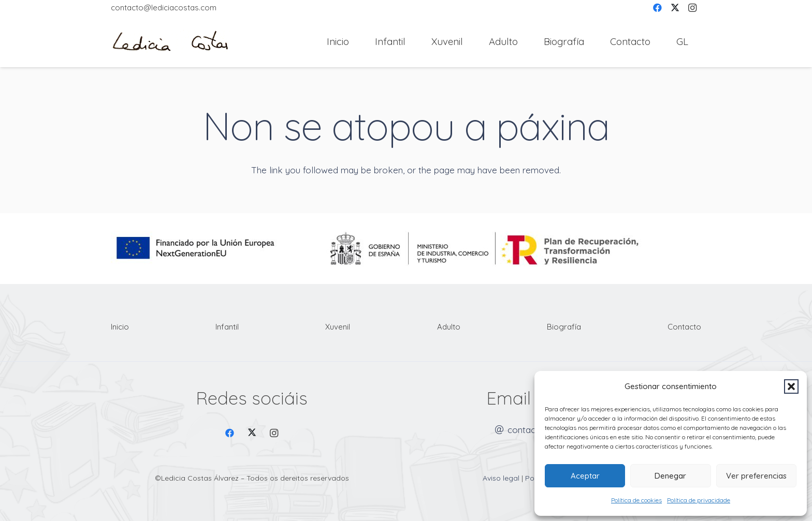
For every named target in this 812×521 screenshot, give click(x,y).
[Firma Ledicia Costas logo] (170, 42)
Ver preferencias (756, 476)
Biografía (564, 327)
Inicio (120, 327)
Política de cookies (636, 500)
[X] (252, 433)
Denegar (670, 476)
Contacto (684, 327)
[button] (791, 386)
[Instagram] (274, 433)
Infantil (227, 327)
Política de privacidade (699, 500)
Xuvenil (338, 327)
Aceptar (585, 476)
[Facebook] (230, 433)
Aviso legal (501, 478)
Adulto (449, 327)
